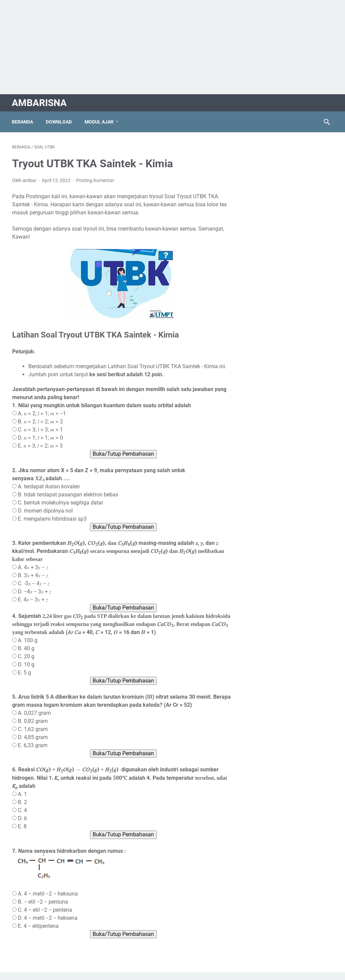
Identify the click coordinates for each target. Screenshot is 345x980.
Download (59, 121)
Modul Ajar (99, 121)
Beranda (23, 121)
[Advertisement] (172, 47)
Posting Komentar (95, 180)
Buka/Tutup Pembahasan (119, 462)
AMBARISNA (40, 102)
